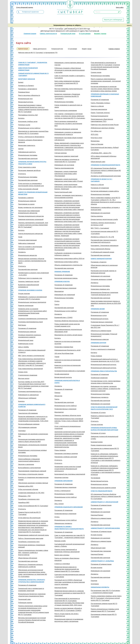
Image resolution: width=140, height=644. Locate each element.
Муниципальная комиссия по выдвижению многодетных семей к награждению (69, 620)
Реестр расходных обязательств (29, 95)
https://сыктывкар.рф (92, 31)
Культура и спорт (97, 138)
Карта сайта (120, 7)
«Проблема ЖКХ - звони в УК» (101, 153)
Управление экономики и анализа (30, 290)
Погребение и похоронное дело (29, 499)
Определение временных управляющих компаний (32, 546)
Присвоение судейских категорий (66, 457)
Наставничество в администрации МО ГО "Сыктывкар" (105, 450)
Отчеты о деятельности (62, 491)
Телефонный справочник (30, 12)
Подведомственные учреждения (65, 288)
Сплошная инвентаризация (27, 240)
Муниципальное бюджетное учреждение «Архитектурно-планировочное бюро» (32, 595)
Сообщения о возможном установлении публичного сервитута (68, 254)
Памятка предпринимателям (64, 168)
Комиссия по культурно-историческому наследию (68, 343)
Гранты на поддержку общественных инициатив (67, 559)
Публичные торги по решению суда (30, 278)
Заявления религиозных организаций (31, 219)
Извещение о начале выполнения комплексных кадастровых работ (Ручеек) (69, 180)
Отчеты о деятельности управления (103, 349)
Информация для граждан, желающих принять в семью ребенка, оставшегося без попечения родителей (106, 389)
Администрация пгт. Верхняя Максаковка (105, 528)
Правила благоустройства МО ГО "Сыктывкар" (30, 513)
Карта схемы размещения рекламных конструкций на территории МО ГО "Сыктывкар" (67, 83)
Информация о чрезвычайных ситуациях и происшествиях (105, 209)
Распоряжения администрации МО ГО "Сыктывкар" (104, 616)
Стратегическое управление (28, 375)
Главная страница (114, 49)
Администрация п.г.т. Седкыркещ (102, 561)
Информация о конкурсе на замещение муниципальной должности (68, 133)
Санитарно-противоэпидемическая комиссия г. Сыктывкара (70, 576)
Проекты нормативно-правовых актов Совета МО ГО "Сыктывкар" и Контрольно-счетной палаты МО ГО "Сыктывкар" (106, 598)
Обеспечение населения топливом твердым (33, 483)
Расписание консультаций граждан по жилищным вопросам (104, 272)
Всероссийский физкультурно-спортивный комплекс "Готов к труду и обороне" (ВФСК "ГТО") (69, 421)
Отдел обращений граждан (25, 7)
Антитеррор (95, 584)
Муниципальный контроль (100, 319)
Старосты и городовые (62, 564)
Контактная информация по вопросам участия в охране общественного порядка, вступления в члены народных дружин (105, 89)
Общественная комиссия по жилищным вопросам (104, 266)
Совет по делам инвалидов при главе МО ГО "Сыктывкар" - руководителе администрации (70, 537)
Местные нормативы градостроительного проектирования (69, 90)
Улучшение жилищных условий (101, 279)
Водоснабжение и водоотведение (30, 468)
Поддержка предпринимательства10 (31, 322)
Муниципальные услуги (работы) (29, 128)
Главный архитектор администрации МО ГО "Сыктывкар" (33, 75)
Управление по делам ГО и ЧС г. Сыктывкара (102, 180)
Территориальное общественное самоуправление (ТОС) (102, 120)
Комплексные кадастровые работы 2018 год (69, 259)
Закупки (21, 149)
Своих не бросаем (97, 144)
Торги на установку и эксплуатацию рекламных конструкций (30, 248)
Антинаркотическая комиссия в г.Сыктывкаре (70, 371)
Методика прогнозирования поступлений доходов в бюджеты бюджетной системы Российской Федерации (32, 620)
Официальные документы (63, 523)
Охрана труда (23, 372)
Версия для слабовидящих (113, 20)
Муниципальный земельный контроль (104, 365)
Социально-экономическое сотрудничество (33, 319)
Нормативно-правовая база (64, 347)
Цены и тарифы (24, 347)
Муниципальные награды (99, 484)
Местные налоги (24, 378)
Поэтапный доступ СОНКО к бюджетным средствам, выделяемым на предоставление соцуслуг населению (70, 582)
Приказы (57, 393)
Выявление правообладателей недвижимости (29, 286)
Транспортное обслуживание (28, 413)
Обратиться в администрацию (101, 331)
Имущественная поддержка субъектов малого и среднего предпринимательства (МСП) (32, 261)
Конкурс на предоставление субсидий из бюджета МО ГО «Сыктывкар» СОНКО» (68, 609)
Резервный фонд (24, 92)
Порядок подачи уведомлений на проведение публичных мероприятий (67, 551)
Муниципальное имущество (28, 255)
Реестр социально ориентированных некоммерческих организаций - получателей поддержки (106, 81)
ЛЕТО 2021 (95, 134)
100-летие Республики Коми (64, 353)
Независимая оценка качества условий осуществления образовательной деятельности (68, 469)
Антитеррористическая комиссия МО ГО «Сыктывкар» (104, 233)
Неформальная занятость (27, 152)
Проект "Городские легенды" (100, 113)
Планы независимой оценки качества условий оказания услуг (67, 325)
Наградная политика (61, 477)
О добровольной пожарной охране (103, 252)
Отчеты (57, 301)
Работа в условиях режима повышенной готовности (32, 351)
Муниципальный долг (25, 99)
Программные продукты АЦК (28, 115)
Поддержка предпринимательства (30, 392)
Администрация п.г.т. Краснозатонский (105, 502)
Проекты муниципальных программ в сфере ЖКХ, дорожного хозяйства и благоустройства (33, 553)
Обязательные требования (27, 398)
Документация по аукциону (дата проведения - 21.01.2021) (34, 274)
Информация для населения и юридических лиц (33, 435)
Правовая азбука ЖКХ (26, 486)
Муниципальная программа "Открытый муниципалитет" (104, 335)
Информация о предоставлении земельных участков (69, 64)
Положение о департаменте (28, 89)
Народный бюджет (61, 588)
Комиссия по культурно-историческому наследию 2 (68, 366)
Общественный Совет (98, 548)
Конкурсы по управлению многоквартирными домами (33, 479)
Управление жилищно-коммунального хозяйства (32, 406)
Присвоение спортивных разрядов (66, 454)
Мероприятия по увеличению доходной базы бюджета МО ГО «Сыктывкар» (33, 132)
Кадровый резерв (97, 442)
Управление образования (64, 481)
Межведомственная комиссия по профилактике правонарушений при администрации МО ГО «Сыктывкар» (67, 569)
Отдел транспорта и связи (27, 167)
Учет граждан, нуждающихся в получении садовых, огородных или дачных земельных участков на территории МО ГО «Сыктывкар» (70, 116)
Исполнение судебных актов (28, 122)
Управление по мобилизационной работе (106, 165)
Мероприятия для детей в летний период (68, 335)
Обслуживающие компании (27, 427)
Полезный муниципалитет (100, 116)
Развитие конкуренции (26, 306)
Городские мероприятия (99, 109)
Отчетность (22, 174)
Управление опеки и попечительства (104, 371)
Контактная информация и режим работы (105, 191)
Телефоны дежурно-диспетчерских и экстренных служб (103, 224)
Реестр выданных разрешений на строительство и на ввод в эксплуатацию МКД (68, 124)
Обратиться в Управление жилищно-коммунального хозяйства (31, 566)
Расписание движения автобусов (29, 170)
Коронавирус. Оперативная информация (105, 246)
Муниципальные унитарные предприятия (32, 302)
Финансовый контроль (26, 102)
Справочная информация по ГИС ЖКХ (31, 493)
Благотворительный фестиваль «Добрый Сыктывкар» (105, 149)
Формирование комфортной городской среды (34, 535)
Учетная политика (97, 425)
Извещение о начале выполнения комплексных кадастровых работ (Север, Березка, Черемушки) (68, 187)
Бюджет (21, 82)
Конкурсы (21, 401)
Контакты (21, 118)
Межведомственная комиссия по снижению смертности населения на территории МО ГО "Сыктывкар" (70, 593)
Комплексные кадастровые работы (66, 262)
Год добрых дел (96, 131)
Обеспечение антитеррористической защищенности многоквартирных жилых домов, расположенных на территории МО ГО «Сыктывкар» (33, 573)
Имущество (58, 396)
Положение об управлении (27, 328)
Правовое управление (62, 272)
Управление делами (98, 309)
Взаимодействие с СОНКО (64, 318)
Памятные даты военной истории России (105, 125)
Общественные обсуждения (28, 558)
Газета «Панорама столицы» (101, 103)
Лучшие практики (24, 294)
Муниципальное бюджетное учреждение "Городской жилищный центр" (105, 294)
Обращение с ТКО (24, 496)
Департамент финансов (27, 79)
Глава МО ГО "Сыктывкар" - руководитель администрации (33, 64)
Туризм (57, 357)
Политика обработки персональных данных (69, 321)
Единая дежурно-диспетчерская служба (104, 219)
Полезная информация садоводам (66, 129)
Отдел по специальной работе (102, 491)
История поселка (97, 509)
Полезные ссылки (24, 125)
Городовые (22, 431)
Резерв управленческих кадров (101, 445)
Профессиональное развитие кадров (103, 488)
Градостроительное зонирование (66, 111)
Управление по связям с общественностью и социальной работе (69, 528)
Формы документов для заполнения (30, 207)
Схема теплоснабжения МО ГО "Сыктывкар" (33, 506)
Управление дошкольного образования (69, 507)
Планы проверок (60, 450)
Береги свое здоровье (62, 555)
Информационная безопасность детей (68, 350)
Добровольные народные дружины (103, 128)
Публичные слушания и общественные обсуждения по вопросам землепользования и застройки (70, 70)
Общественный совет (98, 162)
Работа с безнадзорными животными (31, 538)
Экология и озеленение (26, 464)
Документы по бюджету (26, 86)
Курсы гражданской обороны (101, 249)
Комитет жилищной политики (101, 259)
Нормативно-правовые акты (100, 289)
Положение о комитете (26, 198)
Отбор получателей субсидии (28, 489)
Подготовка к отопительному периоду (31, 474)
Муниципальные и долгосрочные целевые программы (32, 451)
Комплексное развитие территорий (66, 156)
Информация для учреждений (65, 295)
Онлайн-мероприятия (62, 374)
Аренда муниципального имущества (30, 234)
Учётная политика (61, 153)
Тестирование (96, 478)
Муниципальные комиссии (27, 201)
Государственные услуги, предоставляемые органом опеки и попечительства (106, 382)
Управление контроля (98, 343)
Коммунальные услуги (26, 344)
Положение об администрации (101, 505)
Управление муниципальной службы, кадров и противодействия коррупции (104, 429)
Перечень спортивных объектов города (68, 415)
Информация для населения (101, 213)
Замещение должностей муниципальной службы (105, 438)
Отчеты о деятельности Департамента (31, 137)
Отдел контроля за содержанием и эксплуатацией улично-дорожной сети (31, 185)
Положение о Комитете (99, 262)
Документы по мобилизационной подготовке (106, 176)
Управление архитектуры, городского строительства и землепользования (32, 581)
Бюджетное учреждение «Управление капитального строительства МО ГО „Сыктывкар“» (67, 96)
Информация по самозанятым (28, 395)
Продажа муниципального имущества (31, 216)
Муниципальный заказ (26, 340)
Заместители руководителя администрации (28, 69)
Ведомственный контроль (63, 377)
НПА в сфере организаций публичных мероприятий (104, 157)
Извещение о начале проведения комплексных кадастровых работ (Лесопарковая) (66, 174)
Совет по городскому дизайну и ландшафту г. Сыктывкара (70, 77)
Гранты (57, 304)
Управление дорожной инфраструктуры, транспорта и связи (32, 163)
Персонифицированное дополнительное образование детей (68, 331)
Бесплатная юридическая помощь (66, 278)
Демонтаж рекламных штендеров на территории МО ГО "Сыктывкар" (67, 161)
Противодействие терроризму (101, 551)
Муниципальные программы (28, 155)
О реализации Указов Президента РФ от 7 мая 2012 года (105, 326)
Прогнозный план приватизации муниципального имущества (29, 212)
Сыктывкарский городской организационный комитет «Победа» (70, 545)
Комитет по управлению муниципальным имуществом (33, 193)
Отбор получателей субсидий (28, 189)
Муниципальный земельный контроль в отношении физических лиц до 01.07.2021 (105, 360)
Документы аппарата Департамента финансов (30, 141)
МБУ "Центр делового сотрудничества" (31, 356)
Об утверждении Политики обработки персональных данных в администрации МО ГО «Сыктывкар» (106, 170)
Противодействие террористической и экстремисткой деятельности (104, 241)
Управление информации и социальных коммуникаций (105, 95)
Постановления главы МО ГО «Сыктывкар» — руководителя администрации (106, 592)
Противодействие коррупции (28, 159)
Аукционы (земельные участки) (29, 281)
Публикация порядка (25, 603)
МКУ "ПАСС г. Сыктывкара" (100, 228)
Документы (22, 252)
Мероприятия (59, 291)
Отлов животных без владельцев (29, 518)
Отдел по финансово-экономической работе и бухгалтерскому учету (104, 408)
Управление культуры (62, 282)
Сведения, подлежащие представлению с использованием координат (69, 196)
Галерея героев (96, 72)
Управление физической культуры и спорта (67, 382)
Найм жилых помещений (27, 243)
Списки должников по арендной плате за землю (68, 106)
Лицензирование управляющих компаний (32, 471)
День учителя (59, 504)
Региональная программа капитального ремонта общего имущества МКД (32, 440)
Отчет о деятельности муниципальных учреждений (68, 427)
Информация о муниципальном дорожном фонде (33, 446)
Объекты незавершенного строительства (68, 265)
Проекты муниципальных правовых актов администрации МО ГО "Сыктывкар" (105, 610)
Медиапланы (95, 141)
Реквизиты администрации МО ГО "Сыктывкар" (102, 417)
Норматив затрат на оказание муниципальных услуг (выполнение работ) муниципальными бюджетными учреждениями (33, 312)
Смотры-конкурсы (97, 216)
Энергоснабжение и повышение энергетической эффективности (29, 460)
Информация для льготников (64, 165)
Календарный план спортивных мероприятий (70, 474)
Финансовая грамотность (27, 145)
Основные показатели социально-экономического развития (30, 336)
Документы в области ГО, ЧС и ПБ (102, 237)
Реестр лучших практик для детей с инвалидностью (67, 615)
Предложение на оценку (26, 204)
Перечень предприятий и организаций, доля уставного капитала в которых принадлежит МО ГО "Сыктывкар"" (33, 225)
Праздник (94, 581)
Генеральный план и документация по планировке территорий (31, 590)
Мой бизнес (22, 325)
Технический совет (25, 599)
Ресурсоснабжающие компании (29, 424)
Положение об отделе (98, 413)
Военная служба (60, 541)
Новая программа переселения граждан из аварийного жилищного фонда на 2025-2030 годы (106, 303)
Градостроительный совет (63, 192)
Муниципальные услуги (99, 315)
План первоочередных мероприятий (31, 369)
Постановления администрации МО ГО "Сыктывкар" (104, 605)
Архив (20, 237)
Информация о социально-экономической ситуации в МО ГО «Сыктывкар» (32, 298)
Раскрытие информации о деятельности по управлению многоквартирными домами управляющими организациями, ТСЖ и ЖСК (33, 419)
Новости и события (97, 106)
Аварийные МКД (24, 503)
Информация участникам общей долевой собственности (69, 139)
